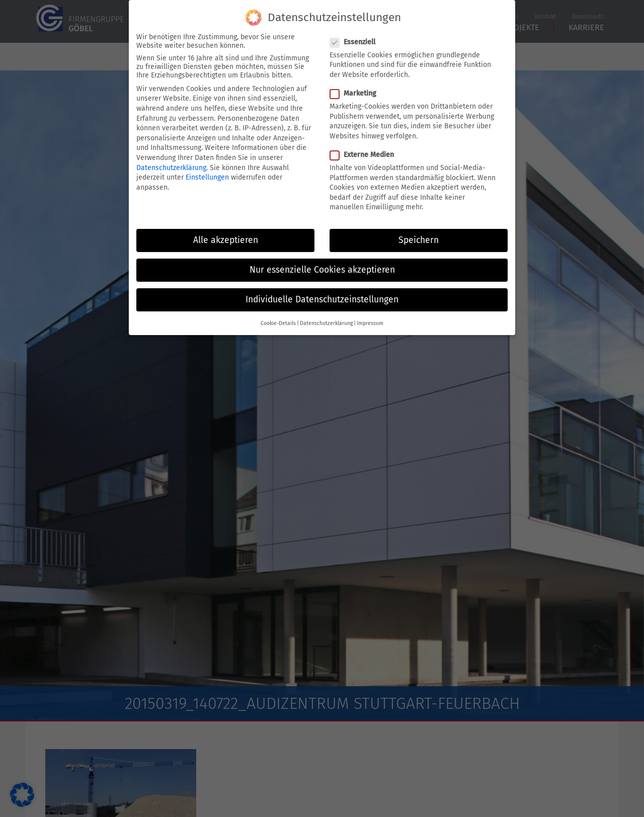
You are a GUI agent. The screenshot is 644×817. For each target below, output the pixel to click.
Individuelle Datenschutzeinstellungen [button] (322, 293)
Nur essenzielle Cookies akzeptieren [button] (322, 263)
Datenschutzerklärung (171, 161)
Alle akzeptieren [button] (226, 234)
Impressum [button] (370, 316)
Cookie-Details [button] (278, 316)
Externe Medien (362, 148)
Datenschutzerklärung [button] (326, 316)
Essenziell (352, 35)
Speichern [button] (419, 234)
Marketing (353, 87)
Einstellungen (207, 171)
